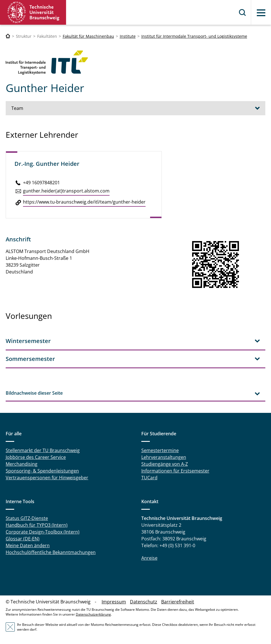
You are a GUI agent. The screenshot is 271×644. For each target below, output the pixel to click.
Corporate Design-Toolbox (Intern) (43, 532)
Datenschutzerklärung (93, 614)
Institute (128, 36)
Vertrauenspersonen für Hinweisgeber (47, 478)
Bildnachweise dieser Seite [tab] (34, 393)
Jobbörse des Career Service (36, 457)
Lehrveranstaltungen (164, 457)
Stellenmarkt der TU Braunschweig (43, 450)
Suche (243, 12)
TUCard (149, 478)
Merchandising (22, 464)
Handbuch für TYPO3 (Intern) (37, 525)
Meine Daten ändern (28, 545)
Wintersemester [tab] (28, 341)
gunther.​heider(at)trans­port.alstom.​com (66, 191)
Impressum (114, 602)
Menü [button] (261, 13)
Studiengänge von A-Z (165, 464)
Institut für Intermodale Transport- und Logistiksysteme (194, 36)
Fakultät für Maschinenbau (88, 36)
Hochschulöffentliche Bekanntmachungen (51, 552)
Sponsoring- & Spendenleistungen (42, 471)
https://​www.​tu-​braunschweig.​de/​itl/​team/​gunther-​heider (84, 202)
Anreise (149, 558)
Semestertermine (160, 450)
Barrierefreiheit (178, 602)
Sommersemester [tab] (30, 359)
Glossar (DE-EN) (23, 539)
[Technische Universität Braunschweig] (8, 36)
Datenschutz (144, 602)
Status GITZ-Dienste (27, 518)
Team (17, 108)
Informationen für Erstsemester (175, 471)
